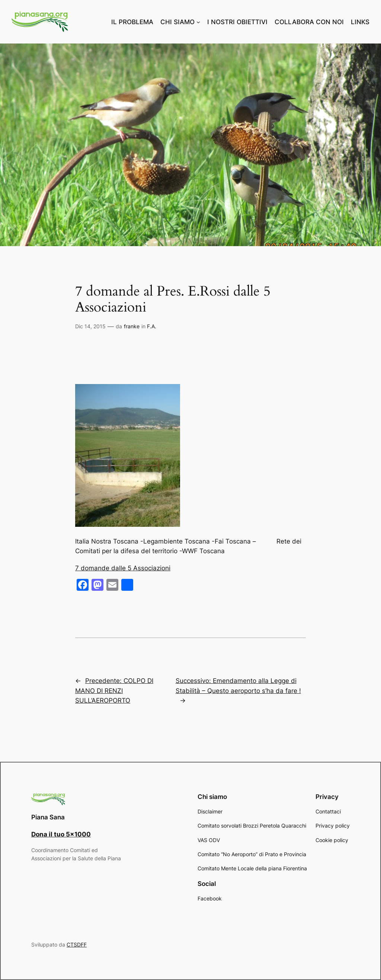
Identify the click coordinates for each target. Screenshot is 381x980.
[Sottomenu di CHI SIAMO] (198, 22)
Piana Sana (48, 817)
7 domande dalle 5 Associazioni (123, 568)
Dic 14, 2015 (90, 326)
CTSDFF (77, 944)
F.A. (152, 326)
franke (132, 326)
